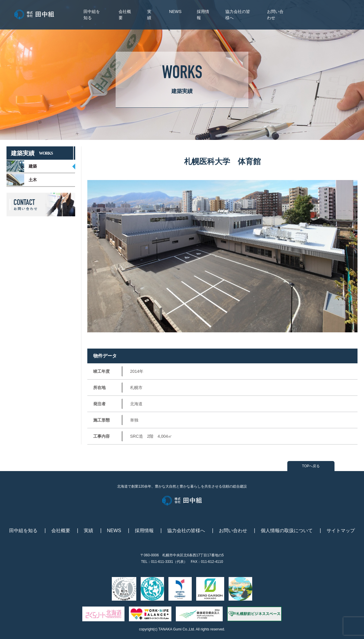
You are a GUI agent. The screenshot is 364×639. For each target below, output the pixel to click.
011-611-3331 (162, 562)
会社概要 (61, 531)
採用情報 (144, 531)
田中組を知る (23, 531)
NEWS (175, 12)
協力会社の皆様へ (186, 531)
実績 (88, 531)
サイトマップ (341, 531)
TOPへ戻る (311, 466)
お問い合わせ (233, 531)
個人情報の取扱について (287, 531)
